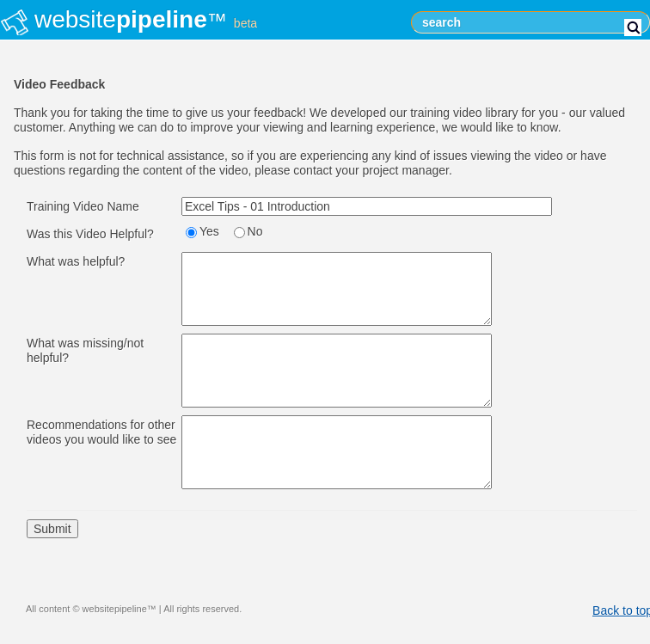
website (146, 19)
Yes (209, 231)
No (255, 231)
